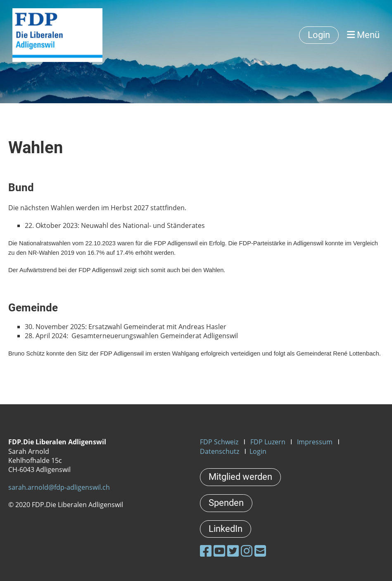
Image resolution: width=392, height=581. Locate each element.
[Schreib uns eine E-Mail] (260, 551)
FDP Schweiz (219, 442)
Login (319, 35)
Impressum (315, 442)
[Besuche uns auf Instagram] (247, 551)
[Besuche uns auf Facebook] (206, 551)
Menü (363, 35)
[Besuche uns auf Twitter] (233, 551)
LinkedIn (226, 529)
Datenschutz (220, 451)
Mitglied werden (240, 477)
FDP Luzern (268, 442)
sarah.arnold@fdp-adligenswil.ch (59, 487)
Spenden (226, 503)
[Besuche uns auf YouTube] (219, 551)
